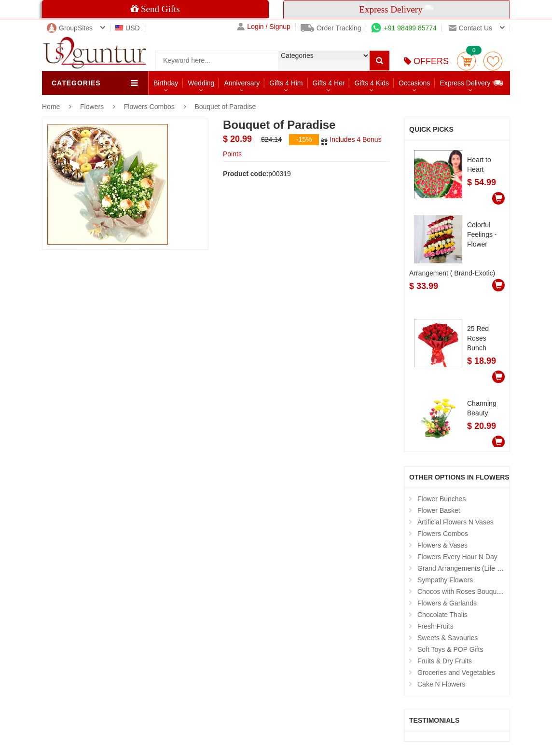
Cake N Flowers (442, 684)
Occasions (414, 83)
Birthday (166, 83)
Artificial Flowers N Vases (455, 522)
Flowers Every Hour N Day (457, 557)
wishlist (493, 61)
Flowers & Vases (442, 545)
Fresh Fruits (435, 626)
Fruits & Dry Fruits (445, 661)
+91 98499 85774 (404, 28)
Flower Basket (439, 510)
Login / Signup (264, 27)
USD (128, 28)
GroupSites (70, 28)
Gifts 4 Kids (372, 83)
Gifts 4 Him (286, 83)
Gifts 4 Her (329, 83)
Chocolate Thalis (442, 615)
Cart (466, 61)
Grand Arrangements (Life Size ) (466, 568)
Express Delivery (472, 83)
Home (51, 107)
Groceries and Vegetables (456, 673)
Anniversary (242, 83)
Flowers (93, 107)
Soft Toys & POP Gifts (450, 649)
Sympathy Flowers (445, 580)
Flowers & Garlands (447, 603)
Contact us (470, 28)
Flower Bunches (442, 499)
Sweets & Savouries (448, 638)
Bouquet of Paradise (225, 107)
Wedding (201, 83)
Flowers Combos (149, 107)
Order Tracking (331, 28)
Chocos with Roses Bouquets (462, 591)
